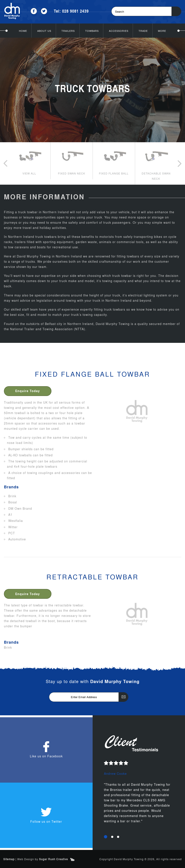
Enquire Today (28, 391)
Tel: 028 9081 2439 (71, 11)
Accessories (119, 30)
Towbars (92, 30)
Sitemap (9, 859)
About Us (44, 30)
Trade (143, 30)
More (162, 30)
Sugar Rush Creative (53, 859)
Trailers (68, 30)
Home (23, 30)
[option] (29, 161)
